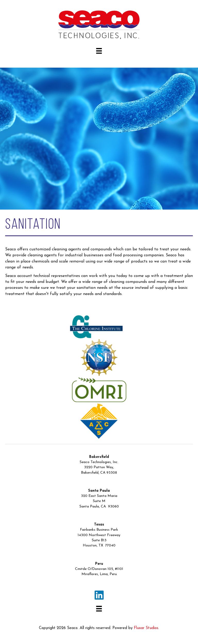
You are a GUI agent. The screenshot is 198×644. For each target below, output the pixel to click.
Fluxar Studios (146, 628)
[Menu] (99, 51)
